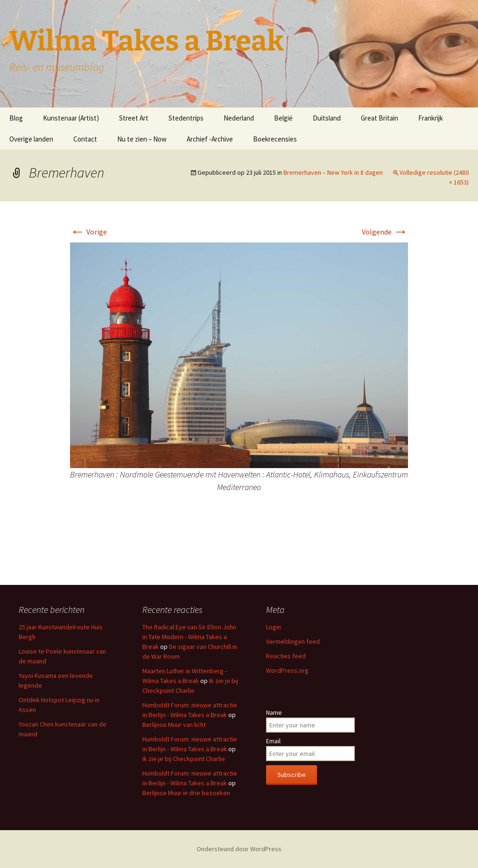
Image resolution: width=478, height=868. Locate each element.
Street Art (134, 118)
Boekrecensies (275, 139)
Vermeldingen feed (293, 641)
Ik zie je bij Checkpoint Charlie (184, 759)
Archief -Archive (210, 139)
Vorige (88, 232)
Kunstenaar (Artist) (71, 118)
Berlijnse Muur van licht (174, 725)
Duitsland (327, 118)
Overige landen (31, 139)
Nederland (239, 118)
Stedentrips (186, 118)
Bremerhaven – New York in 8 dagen (333, 172)
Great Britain (380, 118)
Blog (16, 118)
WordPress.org (287, 670)
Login (274, 627)
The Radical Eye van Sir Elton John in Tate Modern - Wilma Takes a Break (189, 637)
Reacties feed (286, 656)
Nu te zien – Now (142, 139)
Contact (85, 139)
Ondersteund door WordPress (239, 849)
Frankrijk (431, 118)
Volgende (385, 232)
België (283, 118)
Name (274, 712)
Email (273, 741)
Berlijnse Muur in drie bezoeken (186, 793)
